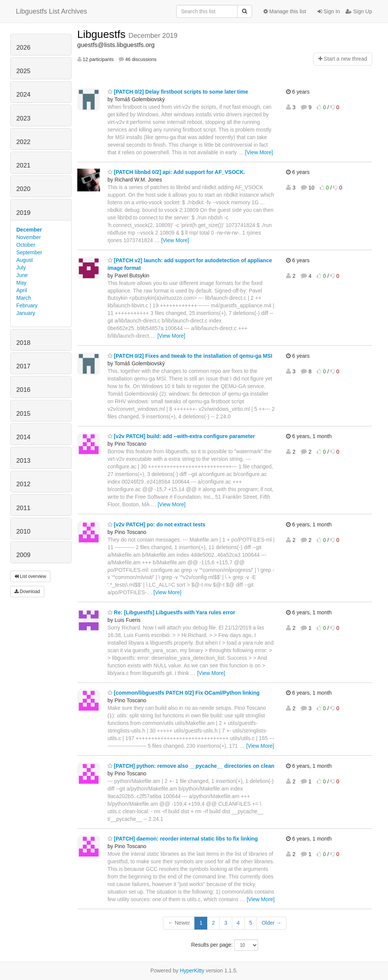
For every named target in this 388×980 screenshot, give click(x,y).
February (27, 305)
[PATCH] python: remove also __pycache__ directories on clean (191, 766)
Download (27, 592)
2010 (23, 531)
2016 (23, 390)
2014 (23, 437)
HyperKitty (192, 971)
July (21, 268)
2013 (23, 461)
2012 (23, 484)
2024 (23, 95)
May (21, 283)
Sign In (329, 11)
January (26, 313)
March (24, 298)
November (29, 237)
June (22, 275)
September (29, 252)
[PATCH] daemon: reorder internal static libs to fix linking (183, 839)
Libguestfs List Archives (52, 11)
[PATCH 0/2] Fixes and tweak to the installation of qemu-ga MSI (190, 356)
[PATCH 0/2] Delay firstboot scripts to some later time (178, 92)
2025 (23, 71)
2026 (23, 48)
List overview (30, 576)
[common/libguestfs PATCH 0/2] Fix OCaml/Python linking (184, 693)
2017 (23, 366)
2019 (23, 213)
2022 (23, 142)
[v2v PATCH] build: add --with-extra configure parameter (181, 436)
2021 (23, 165)
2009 (23, 555)
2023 (23, 118)
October (26, 245)
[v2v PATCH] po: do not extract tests (156, 524)
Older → (271, 923)
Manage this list (285, 11)
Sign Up (359, 11)
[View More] (259, 152)
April (22, 290)
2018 (23, 343)
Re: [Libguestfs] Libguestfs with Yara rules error (171, 612)
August (25, 260)
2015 (23, 414)
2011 (23, 508)
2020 (23, 189)
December (29, 230)
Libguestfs (103, 34)
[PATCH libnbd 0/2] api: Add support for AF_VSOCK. (176, 172)
